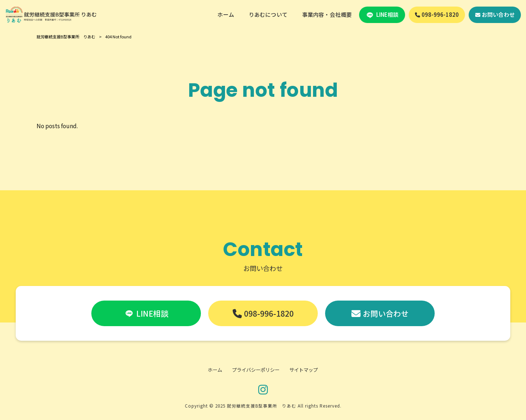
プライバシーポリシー (256, 370)
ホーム (215, 370)
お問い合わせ (386, 313)
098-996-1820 (269, 313)
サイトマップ (304, 370)
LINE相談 (152, 313)
